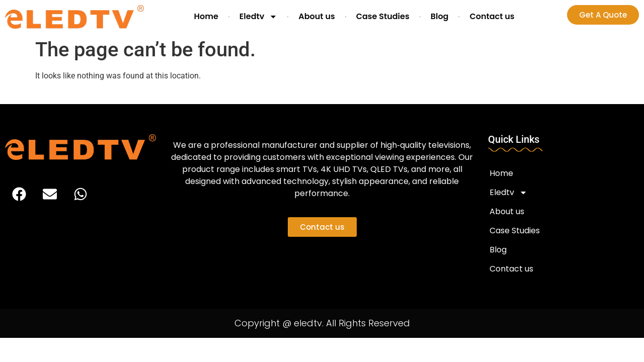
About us (316, 16)
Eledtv (258, 17)
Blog (440, 16)
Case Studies (383, 16)
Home (206, 16)
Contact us (492, 16)
